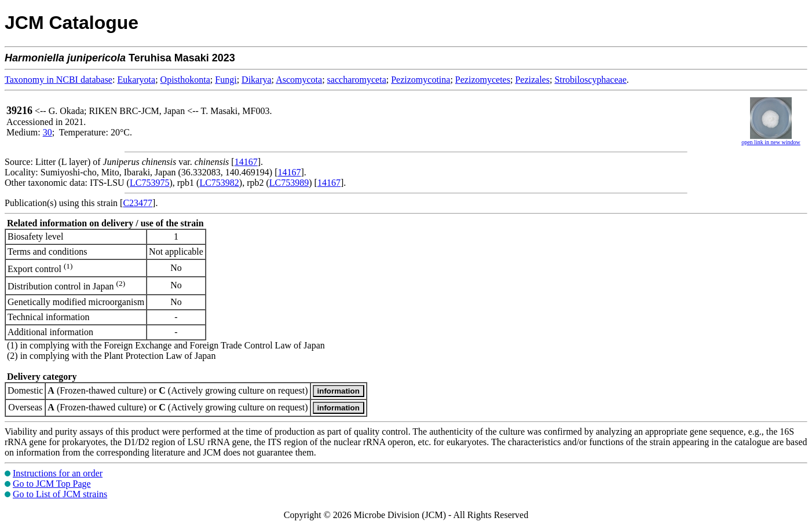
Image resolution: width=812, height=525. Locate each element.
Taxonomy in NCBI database (58, 80)
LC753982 (219, 183)
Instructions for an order (58, 473)
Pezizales (532, 80)
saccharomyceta (357, 80)
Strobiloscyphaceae (590, 80)
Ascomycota (299, 80)
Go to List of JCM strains (60, 494)
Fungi (226, 80)
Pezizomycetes (483, 80)
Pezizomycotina (420, 80)
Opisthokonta (185, 80)
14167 (246, 162)
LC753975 (149, 183)
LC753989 (289, 183)
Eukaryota (136, 80)
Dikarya (257, 80)
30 (47, 132)
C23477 (138, 203)
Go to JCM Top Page (52, 484)
